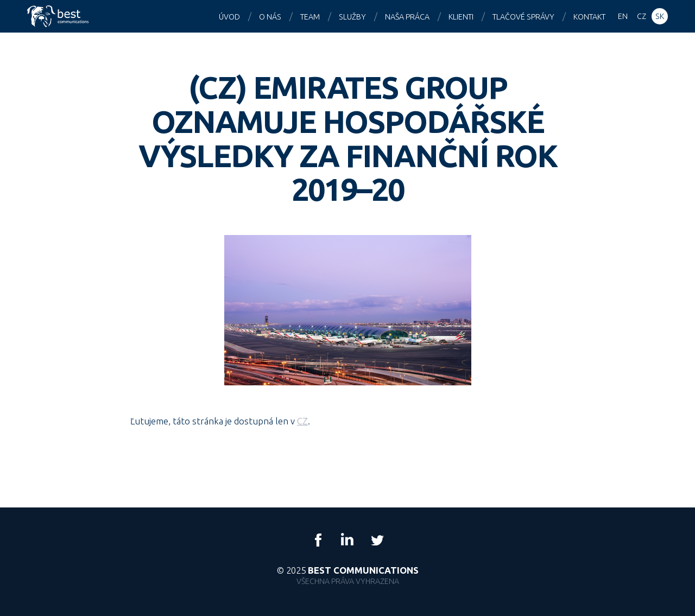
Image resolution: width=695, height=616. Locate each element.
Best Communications (59, 16)
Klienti (461, 17)
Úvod (229, 17)
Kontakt (589, 17)
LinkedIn (347, 540)
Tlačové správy (523, 17)
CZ (302, 421)
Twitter (377, 540)
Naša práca (407, 17)
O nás (270, 17)
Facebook (318, 540)
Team (310, 17)
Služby (352, 17)
